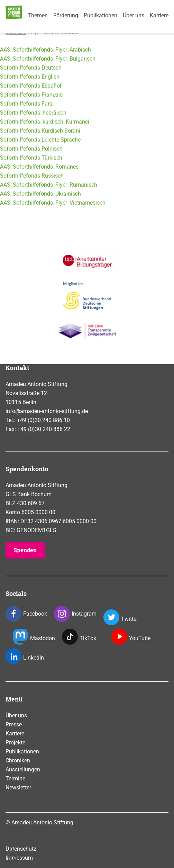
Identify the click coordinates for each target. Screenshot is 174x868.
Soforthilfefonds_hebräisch (33, 113)
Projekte (15, 742)
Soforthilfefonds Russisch (32, 176)
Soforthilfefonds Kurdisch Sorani (40, 131)
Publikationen (100, 15)
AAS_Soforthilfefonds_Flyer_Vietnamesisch (53, 203)
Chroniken (18, 760)
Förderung (66, 15)
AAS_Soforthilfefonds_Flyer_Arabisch (45, 50)
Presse (14, 724)
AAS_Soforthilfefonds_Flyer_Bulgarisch (48, 59)
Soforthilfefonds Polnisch (31, 149)
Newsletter (18, 788)
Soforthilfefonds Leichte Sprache (40, 140)
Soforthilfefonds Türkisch (31, 158)
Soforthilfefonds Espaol (31, 86)
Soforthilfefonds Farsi (27, 104)
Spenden (25, 550)
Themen (38, 15)
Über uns (134, 15)
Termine (15, 778)
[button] (12, 856)
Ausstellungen (23, 769)
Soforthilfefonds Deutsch (31, 68)
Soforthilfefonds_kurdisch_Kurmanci (45, 122)
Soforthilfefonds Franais (31, 95)
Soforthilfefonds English (30, 77)
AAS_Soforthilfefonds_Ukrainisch (40, 194)
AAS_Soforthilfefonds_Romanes (39, 167)
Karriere (159, 15)
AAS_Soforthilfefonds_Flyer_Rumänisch (49, 185)
